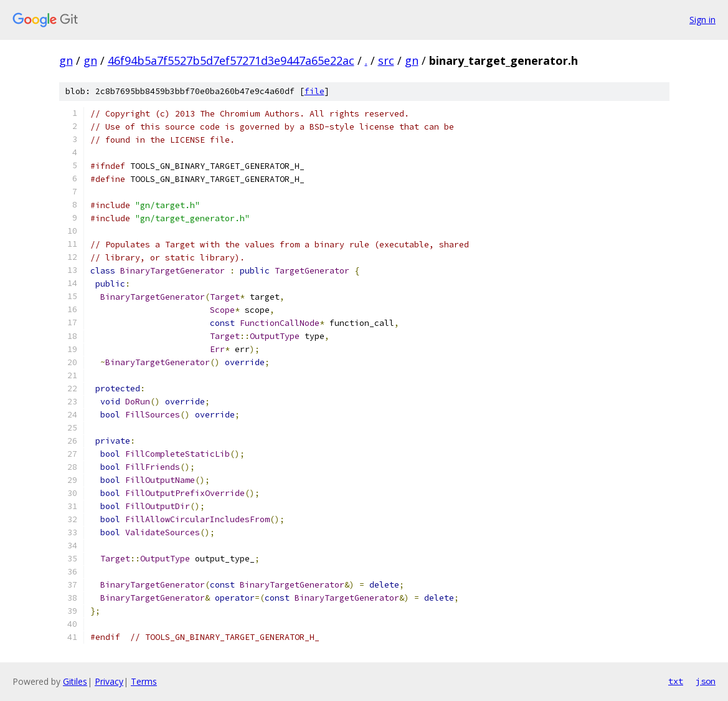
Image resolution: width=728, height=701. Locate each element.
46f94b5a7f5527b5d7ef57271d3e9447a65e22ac (231, 60)
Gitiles (75, 681)
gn (66, 60)
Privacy (109, 681)
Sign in (702, 20)
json (706, 681)
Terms (144, 681)
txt (676, 681)
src (386, 60)
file (314, 91)
